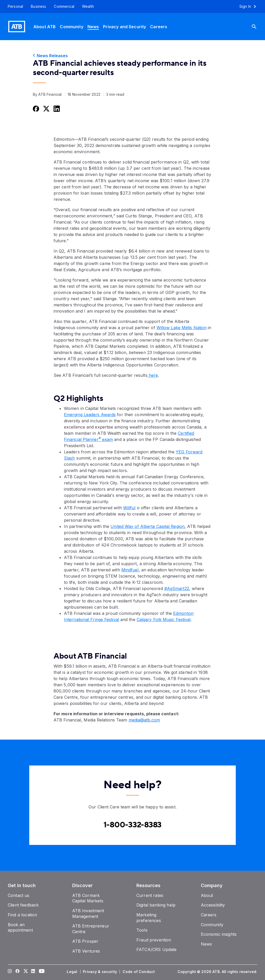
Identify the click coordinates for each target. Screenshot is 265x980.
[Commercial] (64, 6)
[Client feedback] (23, 905)
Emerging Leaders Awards (90, 415)
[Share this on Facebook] (35, 109)
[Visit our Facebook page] (18, 972)
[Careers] (159, 27)
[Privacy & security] (100, 972)
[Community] (71, 27)
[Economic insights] (219, 934)
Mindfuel (130, 570)
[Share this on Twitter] (46, 109)
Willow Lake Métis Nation (182, 328)
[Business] (38, 6)
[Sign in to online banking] (250, 6)
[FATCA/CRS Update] (156, 949)
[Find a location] (22, 915)
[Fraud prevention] (154, 940)
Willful (129, 508)
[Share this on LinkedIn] (56, 109)
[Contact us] (19, 895)
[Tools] (142, 930)
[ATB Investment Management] (88, 913)
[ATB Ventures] (86, 951)
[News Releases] (132, 56)
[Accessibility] (213, 905)
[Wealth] (88, 6)
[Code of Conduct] (139, 972)
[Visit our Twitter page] (25, 972)
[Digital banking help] (156, 905)
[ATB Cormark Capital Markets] (88, 898)
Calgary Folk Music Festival (164, 620)
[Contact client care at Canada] (133, 825)
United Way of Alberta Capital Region (148, 526)
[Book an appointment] (20, 927)
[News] (93, 27)
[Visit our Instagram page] (10, 972)
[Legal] (72, 972)
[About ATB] (45, 27)
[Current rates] (150, 895)
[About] (207, 895)
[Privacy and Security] (124, 27)
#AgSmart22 (177, 588)
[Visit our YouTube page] (41, 972)
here (153, 375)
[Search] (258, 27)
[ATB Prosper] (85, 941)
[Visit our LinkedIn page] (33, 972)
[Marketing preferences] (149, 918)
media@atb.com (144, 720)
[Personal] (13, 6)
